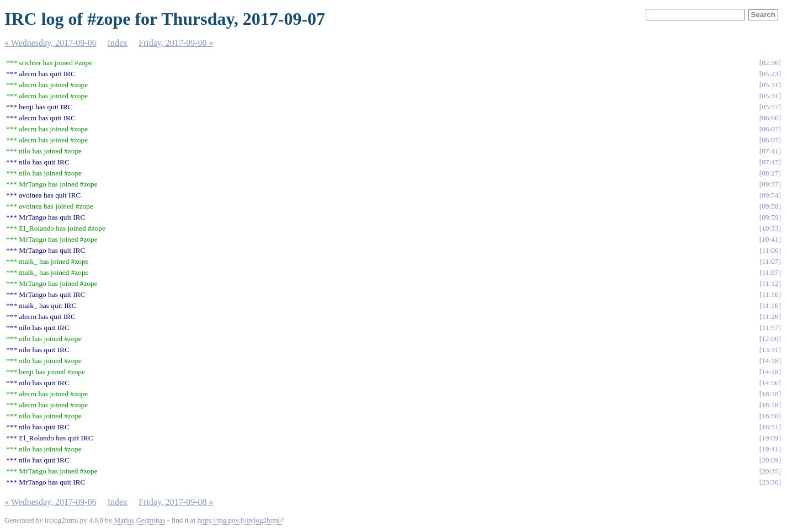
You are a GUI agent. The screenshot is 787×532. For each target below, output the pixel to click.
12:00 (770, 339)
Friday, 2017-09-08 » (176, 43)
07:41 (770, 151)
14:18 (770, 361)
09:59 (770, 217)
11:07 (770, 261)
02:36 (770, 63)
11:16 (770, 294)
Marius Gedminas (140, 520)
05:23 (770, 74)
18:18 (770, 394)
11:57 (770, 328)
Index (118, 43)
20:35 (770, 471)
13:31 (770, 350)
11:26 (770, 316)
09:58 (770, 206)
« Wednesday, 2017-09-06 (50, 43)
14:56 (770, 383)
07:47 (770, 162)
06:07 (770, 129)
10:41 (770, 239)
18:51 (770, 427)
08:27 (770, 173)
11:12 (770, 283)
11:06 (770, 250)
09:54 (770, 195)
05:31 (770, 85)
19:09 (770, 438)
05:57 (770, 107)
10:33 (770, 228)
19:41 (770, 449)
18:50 (770, 416)
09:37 (770, 184)
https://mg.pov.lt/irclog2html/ (240, 520)
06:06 (770, 118)
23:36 (770, 482)
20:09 (770, 460)
